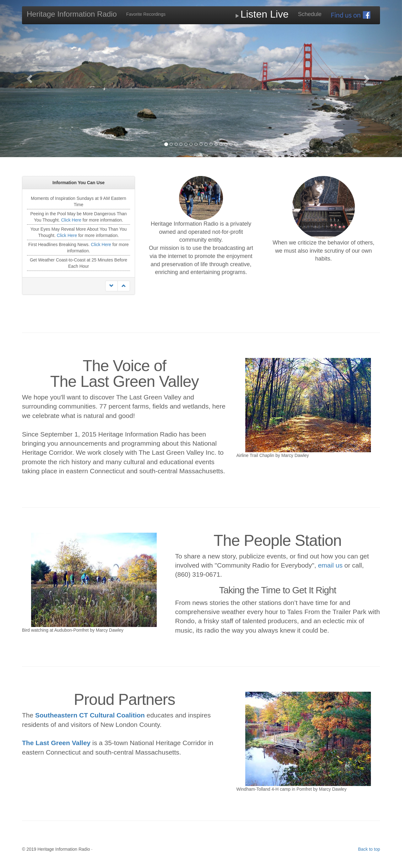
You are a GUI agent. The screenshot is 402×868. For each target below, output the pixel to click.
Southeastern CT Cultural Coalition (90, 715)
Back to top (369, 849)
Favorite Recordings (146, 14)
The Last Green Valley (56, 743)
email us (330, 565)
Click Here (71, 220)
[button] (30, 79)
